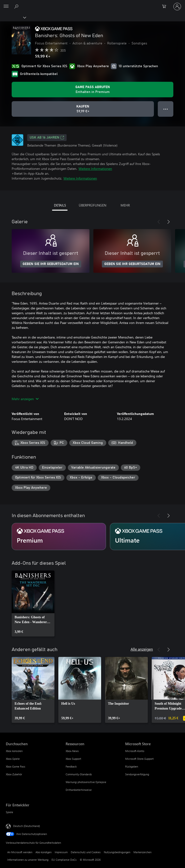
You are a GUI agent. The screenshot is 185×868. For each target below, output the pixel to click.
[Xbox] (13, 17)
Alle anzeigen (142, 649)
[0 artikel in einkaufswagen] (166, 7)
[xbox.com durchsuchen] (17, 6)
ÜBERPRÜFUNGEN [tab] (92, 205)
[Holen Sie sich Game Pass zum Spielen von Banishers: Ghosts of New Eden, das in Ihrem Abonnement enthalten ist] (92, 90)
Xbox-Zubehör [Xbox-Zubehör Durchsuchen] (14, 774)
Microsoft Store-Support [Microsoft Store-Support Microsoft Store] (139, 759)
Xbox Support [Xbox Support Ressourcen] (73, 759)
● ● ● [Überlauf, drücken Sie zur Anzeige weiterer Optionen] (166, 109)
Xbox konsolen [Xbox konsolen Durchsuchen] (14, 751)
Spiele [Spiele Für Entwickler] (9, 812)
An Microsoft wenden (20, 852)
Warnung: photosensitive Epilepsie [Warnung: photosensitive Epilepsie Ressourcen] (86, 782)
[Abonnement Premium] (59, 537)
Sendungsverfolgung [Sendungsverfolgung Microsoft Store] (137, 774)
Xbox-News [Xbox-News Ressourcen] (72, 751)
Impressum (61, 852)
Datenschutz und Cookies (86, 852)
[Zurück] (159, 222)
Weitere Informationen (95, 169)
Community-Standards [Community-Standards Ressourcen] (79, 774)
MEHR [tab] (125, 205)
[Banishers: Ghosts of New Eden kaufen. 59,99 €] (83, 109)
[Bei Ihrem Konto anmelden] (177, 7)
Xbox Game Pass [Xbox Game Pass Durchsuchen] (16, 766)
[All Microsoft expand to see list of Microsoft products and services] (6, 7)
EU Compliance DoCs (64, 860)
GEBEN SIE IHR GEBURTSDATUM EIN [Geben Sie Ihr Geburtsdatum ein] (51, 264)
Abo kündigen (44, 852)
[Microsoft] (92, 4)
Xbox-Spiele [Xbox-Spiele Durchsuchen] (13, 759)
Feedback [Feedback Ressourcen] (71, 766)
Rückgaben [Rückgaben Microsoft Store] (132, 766)
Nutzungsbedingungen (117, 852)
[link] (33, 603)
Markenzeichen (142, 852)
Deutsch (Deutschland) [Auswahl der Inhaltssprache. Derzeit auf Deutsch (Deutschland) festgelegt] (26, 826)
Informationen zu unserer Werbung (28, 860)
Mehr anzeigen (25, 399)
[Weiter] (168, 222)
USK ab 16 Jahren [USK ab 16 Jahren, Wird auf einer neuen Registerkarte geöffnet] (47, 138)
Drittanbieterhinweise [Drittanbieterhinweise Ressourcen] (79, 790)
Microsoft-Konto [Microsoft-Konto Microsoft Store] (135, 751)
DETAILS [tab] (60, 205)
